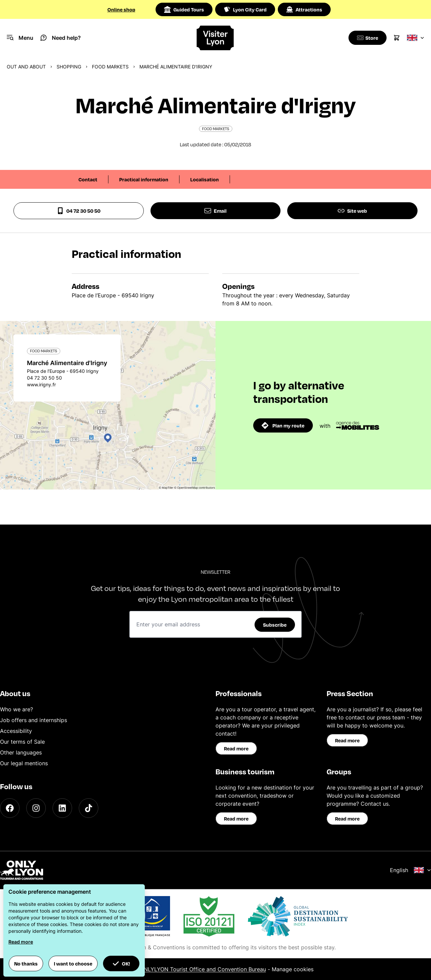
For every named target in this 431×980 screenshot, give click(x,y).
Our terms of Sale (22, 742)
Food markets (110, 67)
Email (215, 211)
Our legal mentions (24, 763)
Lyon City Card (245, 9)
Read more (236, 748)
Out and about (26, 67)
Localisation (205, 179)
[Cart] (397, 38)
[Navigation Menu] (20, 38)
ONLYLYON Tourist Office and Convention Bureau (203, 969)
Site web (352, 211)
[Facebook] (10, 808)
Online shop (121, 9)
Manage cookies (293, 969)
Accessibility (16, 731)
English (410, 870)
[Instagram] (36, 808)
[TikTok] (89, 808)
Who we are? (16, 709)
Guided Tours (184, 9)
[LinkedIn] (62, 808)
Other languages (21, 752)
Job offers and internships (34, 720)
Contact (88, 179)
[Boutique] (366, 38)
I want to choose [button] (73, 963)
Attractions (304, 9)
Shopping (69, 67)
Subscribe (275, 625)
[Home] (215, 38)
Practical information (144, 179)
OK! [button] (121, 963)
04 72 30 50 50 (79, 211)
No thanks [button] (26, 963)
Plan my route (283, 425)
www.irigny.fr (41, 384)
